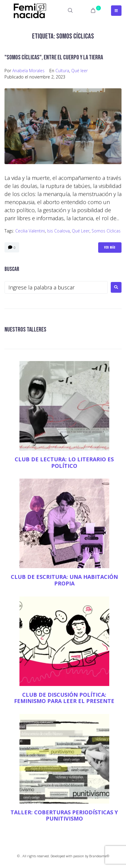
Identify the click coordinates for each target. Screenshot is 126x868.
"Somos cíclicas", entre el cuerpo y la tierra (54, 57)
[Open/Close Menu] (116, 11)
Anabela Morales (28, 71)
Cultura (62, 71)
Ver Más (110, 248)
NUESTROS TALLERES (25, 330)
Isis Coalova (58, 231)
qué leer (81, 231)
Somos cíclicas (106, 231)
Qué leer (79, 71)
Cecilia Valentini (30, 231)
